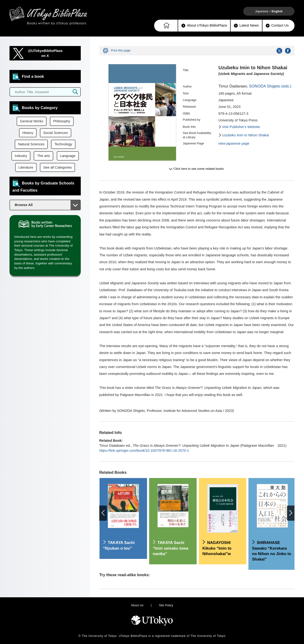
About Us (137, 605)
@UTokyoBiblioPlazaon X (45, 53)
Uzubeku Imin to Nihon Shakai (246, 135)
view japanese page (234, 143)
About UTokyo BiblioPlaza (204, 25)
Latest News (246, 25)
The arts (43, 156)
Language (68, 156)
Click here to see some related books (199, 169)
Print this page (121, 50)
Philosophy (62, 121)
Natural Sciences (31, 144)
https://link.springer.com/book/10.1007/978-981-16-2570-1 (144, 451)
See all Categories (57, 167)
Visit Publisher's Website (241, 127)
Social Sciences (56, 133)
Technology (63, 144)
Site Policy (166, 605)
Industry (21, 156)
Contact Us (277, 25)
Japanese (262, 11)
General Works (32, 121)
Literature (26, 167)
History (28, 133)
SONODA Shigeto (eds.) (270, 86)
